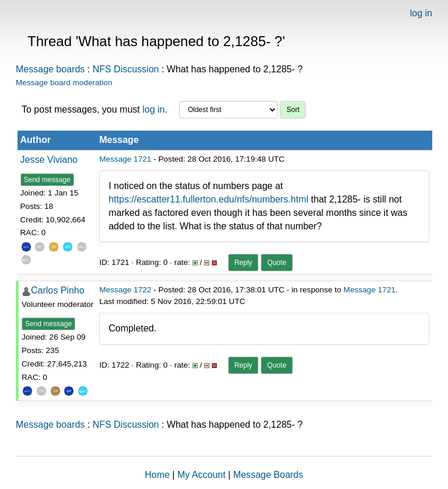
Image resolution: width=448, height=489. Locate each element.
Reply (244, 263)
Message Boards (268, 475)
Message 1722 (125, 290)
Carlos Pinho (58, 290)
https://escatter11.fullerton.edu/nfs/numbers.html (208, 199)
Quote (277, 263)
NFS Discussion (126, 69)
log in (421, 13)
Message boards (50, 69)
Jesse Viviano (49, 160)
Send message (47, 180)
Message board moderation (64, 83)
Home (157, 475)
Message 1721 (125, 159)
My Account (202, 475)
